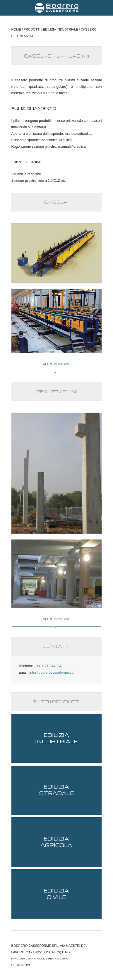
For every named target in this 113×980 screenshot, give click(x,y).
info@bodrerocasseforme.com (53, 673)
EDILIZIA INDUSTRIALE (61, 29)
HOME (16, 29)
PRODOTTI (32, 29)
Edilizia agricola (56, 842)
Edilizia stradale (56, 790)
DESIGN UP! (21, 965)
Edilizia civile (56, 894)
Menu (9, 8)
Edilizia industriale (56, 738)
